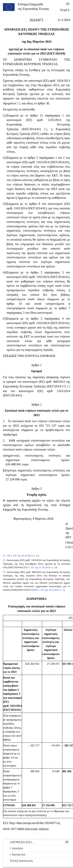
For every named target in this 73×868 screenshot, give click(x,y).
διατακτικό (18, 854)
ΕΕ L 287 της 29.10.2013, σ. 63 (23, 556)
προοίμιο (16, 848)
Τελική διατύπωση (21, 861)
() (19, 103)
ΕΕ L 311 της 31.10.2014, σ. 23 (40, 567)
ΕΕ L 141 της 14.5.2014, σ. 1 (49, 590)
